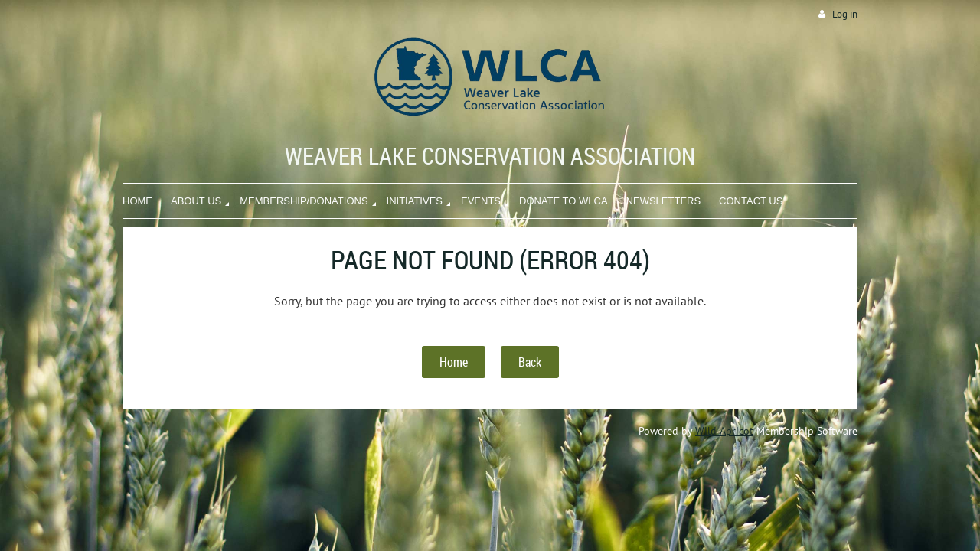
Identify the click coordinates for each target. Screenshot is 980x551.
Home (454, 362)
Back (530, 362)
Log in (845, 14)
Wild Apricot (724, 431)
